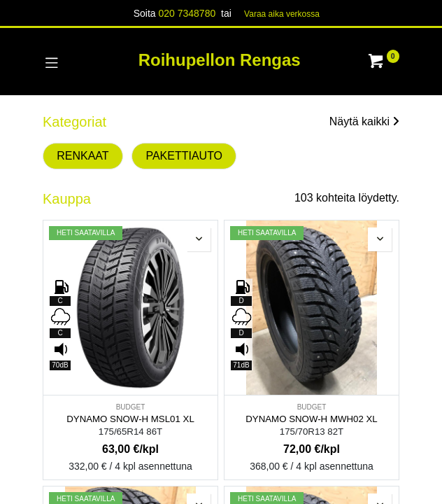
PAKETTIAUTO (184, 156)
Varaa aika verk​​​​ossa (282, 14)
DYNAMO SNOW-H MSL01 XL (130, 419)
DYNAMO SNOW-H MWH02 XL (311, 419)
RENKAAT (83, 156)
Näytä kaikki (364, 121)
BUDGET (131, 407)
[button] (199, 239)
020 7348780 (187, 13)
